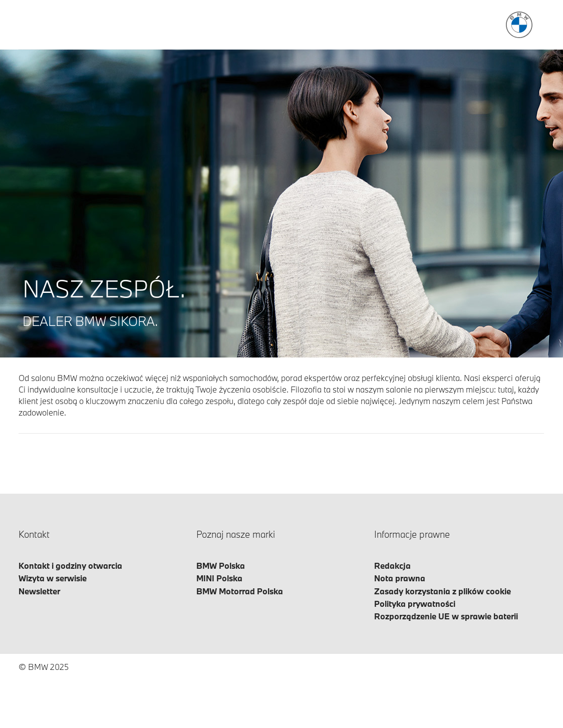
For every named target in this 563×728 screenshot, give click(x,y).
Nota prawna (400, 578)
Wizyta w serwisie (53, 578)
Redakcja (392, 566)
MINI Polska (219, 578)
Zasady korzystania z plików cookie (443, 591)
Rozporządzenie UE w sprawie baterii (446, 616)
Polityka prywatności (415, 604)
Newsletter (39, 591)
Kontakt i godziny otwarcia (70, 566)
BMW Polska (221, 566)
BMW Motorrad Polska (240, 591)
